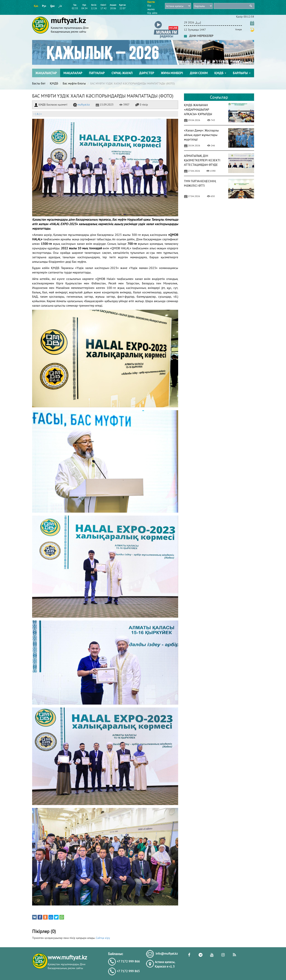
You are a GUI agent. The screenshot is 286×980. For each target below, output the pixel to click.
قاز (60, 6)
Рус (44, 6)
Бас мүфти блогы (74, 83)
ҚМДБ (220, 73)
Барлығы (242, 73)
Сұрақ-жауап (122, 73)
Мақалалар (73, 73)
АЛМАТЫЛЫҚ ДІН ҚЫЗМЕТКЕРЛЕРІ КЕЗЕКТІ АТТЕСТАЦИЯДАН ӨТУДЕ (202, 160)
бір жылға (151, 7)
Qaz (52, 6)
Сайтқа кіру (103, 938)
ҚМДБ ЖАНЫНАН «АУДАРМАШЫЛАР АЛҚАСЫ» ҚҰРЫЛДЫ (198, 109)
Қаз (36, 6)
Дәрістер (147, 73)
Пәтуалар (97, 73)
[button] (166, 22)
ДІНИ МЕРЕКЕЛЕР (199, 36)
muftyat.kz (81, 105)
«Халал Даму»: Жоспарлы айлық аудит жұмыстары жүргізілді (201, 135)
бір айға (152, 13)
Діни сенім (199, 73)
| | (37, 114)
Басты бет (39, 83)
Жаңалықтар (46, 73)
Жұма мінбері (172, 73)
